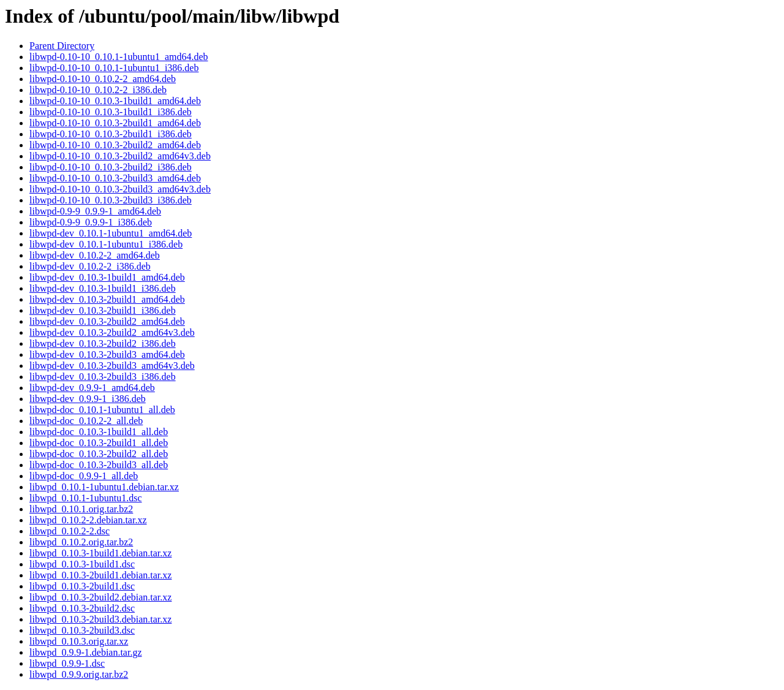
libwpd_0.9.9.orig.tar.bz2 (79, 674)
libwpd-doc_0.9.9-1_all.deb (84, 476)
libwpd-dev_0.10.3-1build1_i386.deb (103, 288)
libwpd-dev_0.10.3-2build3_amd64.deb (107, 354)
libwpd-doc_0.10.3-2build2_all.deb (99, 454)
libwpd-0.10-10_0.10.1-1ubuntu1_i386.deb (114, 68)
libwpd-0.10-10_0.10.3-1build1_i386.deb (111, 112)
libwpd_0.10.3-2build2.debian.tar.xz (100, 597)
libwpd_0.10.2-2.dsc (70, 531)
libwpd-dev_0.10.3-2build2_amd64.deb (107, 321)
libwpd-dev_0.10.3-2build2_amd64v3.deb (112, 332)
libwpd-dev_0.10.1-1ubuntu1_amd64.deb (111, 233)
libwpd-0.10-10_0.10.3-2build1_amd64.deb (115, 123)
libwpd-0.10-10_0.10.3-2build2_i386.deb (111, 167)
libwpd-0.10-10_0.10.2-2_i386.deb (98, 90)
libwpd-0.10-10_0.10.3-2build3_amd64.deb (115, 178)
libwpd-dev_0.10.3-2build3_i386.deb (103, 377)
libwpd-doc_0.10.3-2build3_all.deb (99, 465)
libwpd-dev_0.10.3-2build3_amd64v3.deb (112, 366)
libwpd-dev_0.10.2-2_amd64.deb (95, 255)
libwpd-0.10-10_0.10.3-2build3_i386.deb (111, 200)
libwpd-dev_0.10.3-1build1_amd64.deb (107, 277)
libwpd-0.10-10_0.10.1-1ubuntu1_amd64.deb (119, 57)
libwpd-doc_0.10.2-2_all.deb (86, 421)
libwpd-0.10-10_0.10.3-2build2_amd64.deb (115, 145)
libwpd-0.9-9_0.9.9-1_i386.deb (91, 222)
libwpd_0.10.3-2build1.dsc (82, 586)
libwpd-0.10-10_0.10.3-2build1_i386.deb (111, 134)
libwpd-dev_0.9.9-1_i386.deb (88, 399)
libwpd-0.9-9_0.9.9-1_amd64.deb (95, 211)
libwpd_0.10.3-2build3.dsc (82, 630)
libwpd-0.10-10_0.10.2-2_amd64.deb (103, 79)
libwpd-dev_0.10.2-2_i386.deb (90, 266)
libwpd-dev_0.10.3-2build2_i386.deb (103, 343)
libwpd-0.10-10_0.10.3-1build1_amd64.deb (115, 101)
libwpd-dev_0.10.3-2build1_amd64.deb (107, 299)
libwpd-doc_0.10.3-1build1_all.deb (99, 432)
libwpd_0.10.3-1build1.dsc (82, 564)
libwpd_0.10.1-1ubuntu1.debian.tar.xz (104, 487)
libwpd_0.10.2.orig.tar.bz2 (81, 542)
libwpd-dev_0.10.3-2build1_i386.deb (103, 310)
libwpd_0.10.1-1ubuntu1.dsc (86, 498)
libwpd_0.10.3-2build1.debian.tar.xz (100, 575)
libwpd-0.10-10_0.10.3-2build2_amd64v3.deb (120, 156)
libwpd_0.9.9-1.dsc (67, 663)
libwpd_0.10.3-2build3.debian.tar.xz (100, 619)
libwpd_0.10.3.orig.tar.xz (79, 641)
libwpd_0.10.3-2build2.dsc (82, 608)
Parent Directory (62, 46)
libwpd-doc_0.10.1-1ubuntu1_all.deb (102, 410)
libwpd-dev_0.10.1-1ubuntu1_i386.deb (106, 244)
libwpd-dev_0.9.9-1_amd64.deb (92, 388)
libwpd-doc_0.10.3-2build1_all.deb (99, 443)
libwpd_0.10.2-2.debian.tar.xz (88, 520)
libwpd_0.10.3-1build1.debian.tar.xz (100, 553)
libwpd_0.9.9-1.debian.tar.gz (86, 652)
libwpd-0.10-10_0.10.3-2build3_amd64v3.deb (120, 189)
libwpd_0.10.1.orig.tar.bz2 (81, 509)
